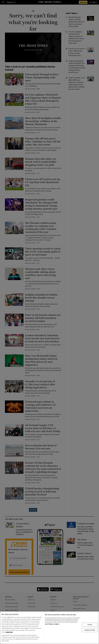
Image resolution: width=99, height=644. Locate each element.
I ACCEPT (90, 625)
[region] (49, 628)
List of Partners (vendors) (52, 624)
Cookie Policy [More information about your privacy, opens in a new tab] (9, 632)
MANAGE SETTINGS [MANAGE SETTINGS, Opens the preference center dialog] (90, 630)
